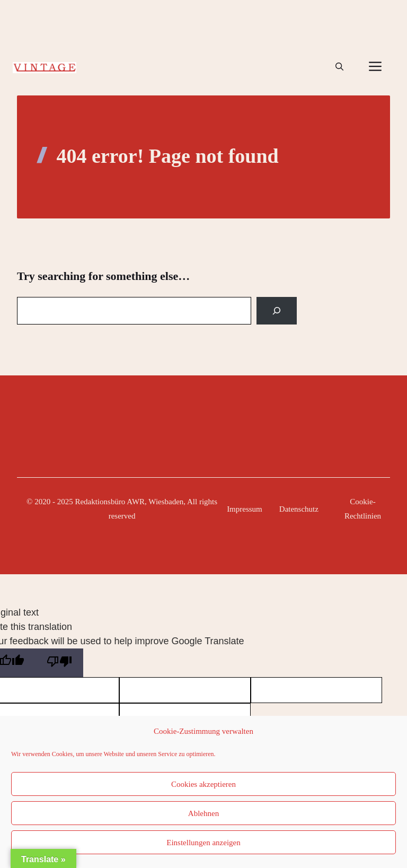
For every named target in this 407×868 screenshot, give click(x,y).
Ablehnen (203, 813)
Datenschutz (299, 509)
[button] (339, 67)
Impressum (245, 509)
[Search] (277, 311)
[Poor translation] (59, 663)
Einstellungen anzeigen (203, 843)
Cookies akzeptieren (203, 784)
